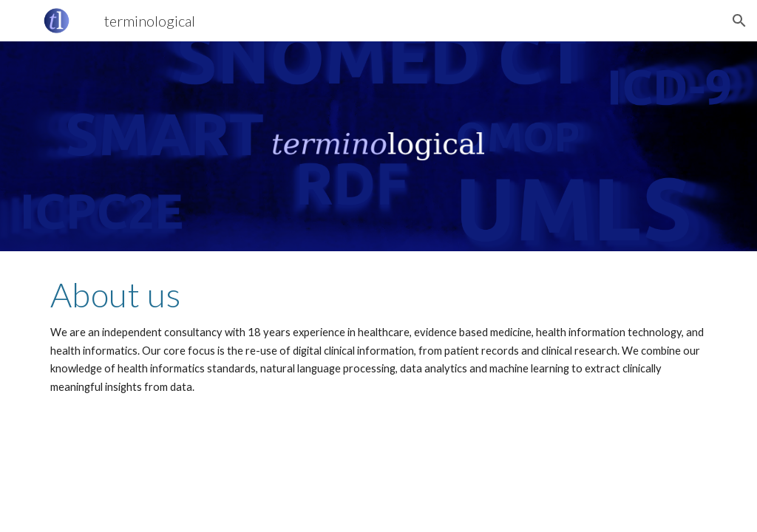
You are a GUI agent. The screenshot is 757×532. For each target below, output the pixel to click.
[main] (379, 335)
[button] (739, 21)
